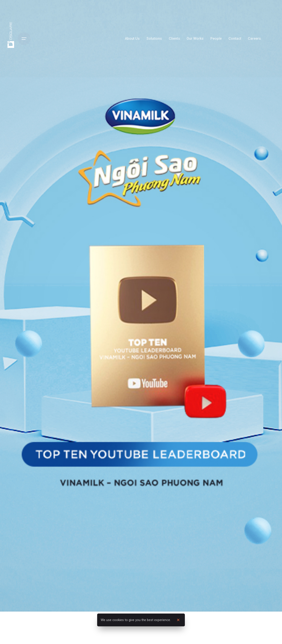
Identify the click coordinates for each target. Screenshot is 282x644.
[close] (178, 620)
